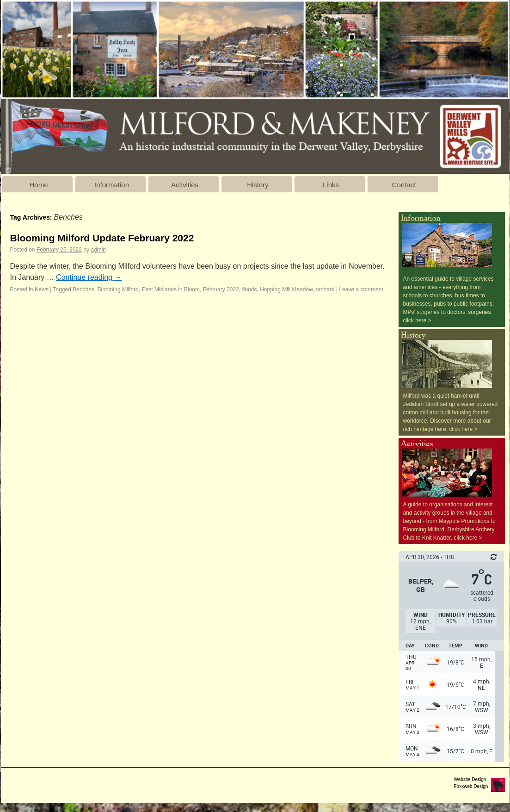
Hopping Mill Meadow (286, 289)
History (258, 185)
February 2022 (221, 289)
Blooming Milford (118, 289)
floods (249, 289)
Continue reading (89, 277)
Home (38, 185)
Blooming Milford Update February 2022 (102, 238)
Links (331, 185)
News (42, 289)
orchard (325, 289)
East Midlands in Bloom (171, 289)
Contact (404, 185)
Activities (185, 185)
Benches (83, 289)
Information (112, 185)
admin (98, 250)
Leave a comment (361, 289)
